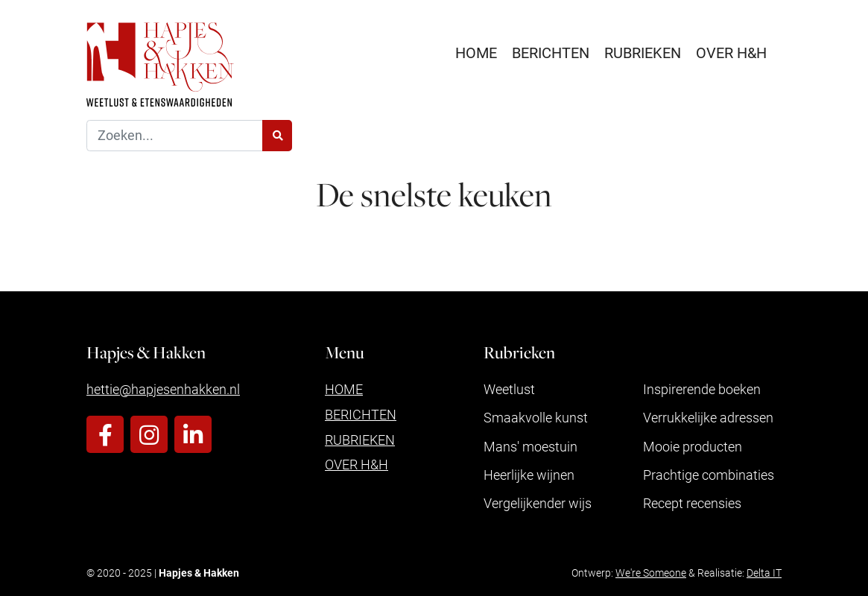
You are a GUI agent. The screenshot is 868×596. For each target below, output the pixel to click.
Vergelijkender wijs (538, 503)
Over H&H (731, 52)
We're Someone (651, 573)
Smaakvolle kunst (536, 417)
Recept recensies (692, 503)
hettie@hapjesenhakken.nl (163, 389)
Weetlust (509, 389)
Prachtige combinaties (709, 475)
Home (476, 52)
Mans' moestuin (530, 446)
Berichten (551, 52)
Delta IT (764, 573)
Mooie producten (693, 446)
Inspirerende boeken (702, 389)
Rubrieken (643, 52)
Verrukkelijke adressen (708, 417)
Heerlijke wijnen (529, 475)
